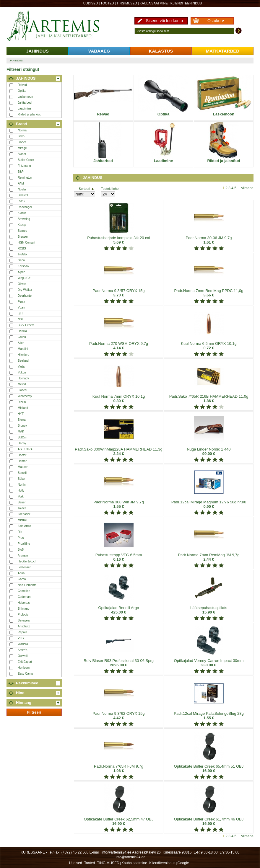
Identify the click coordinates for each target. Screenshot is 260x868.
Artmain (23, 555)
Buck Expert (26, 325)
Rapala (22, 632)
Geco (21, 260)
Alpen (22, 272)
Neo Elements (27, 585)
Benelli (22, 473)
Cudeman (24, 597)
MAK (21, 431)
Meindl (22, 384)
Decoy (22, 443)
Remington (25, 178)
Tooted (107, 3)
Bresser (23, 237)
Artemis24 (60, 26)
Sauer (22, 502)
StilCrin (22, 437)
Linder (22, 142)
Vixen (21, 307)
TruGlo (22, 254)
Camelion (24, 591)
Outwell (23, 656)
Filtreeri (34, 712)
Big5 (21, 550)
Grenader (24, 514)
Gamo (22, 579)
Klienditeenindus (186, 3)
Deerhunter (25, 296)
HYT (21, 414)
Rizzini (22, 402)
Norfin (22, 485)
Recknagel (25, 207)
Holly (21, 491)
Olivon (22, 284)
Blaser (22, 154)
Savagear (24, 620)
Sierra (22, 420)
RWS (21, 201)
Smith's (22, 650)
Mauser (23, 467)
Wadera (23, 644)
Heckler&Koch (27, 561)
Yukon (22, 372)
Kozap (22, 225)
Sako (21, 136)
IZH (20, 313)
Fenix (21, 302)
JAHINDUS (37, 51)
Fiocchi (22, 390)
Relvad (22, 85)
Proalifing (24, 544)
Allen (21, 343)
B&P (21, 172)
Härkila (22, 331)
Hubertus (24, 603)
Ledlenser (24, 567)
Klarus (22, 213)
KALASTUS (161, 51)
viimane (247, 188)
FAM (21, 183)
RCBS (22, 248)
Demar (22, 461)
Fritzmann (24, 166)
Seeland (23, 361)
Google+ (184, 863)
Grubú (22, 337)
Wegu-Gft (24, 278)
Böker (22, 479)
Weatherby (25, 396)
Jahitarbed (25, 103)
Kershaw (23, 266)
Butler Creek (26, 160)
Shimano (23, 609)
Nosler (22, 189)
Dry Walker (25, 290)
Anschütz (24, 626)
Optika (22, 91)
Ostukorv (216, 21)
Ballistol (23, 195)
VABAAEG (99, 51)
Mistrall (22, 520)
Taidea (22, 508)
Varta (21, 367)
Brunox (22, 426)
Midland (23, 408)
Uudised (91, 3)
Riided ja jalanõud (30, 114)
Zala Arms (24, 526)
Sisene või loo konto (164, 21)
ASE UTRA (25, 449)
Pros (21, 538)
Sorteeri (86, 189)
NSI (20, 319)
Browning (24, 219)
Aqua (21, 573)
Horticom (24, 668)
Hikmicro (23, 355)
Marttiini (23, 349)
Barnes (22, 231)
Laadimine (25, 108)
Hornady (23, 378)
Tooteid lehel (110, 189)
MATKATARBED (223, 51)
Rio (20, 532)
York (21, 496)
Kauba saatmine (154, 3)
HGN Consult (26, 243)
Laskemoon (25, 97)
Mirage (22, 148)
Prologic (23, 615)
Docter (22, 455)
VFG (21, 638)
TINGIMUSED (127, 3)
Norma (22, 130)
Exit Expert (25, 662)
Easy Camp (25, 674)
